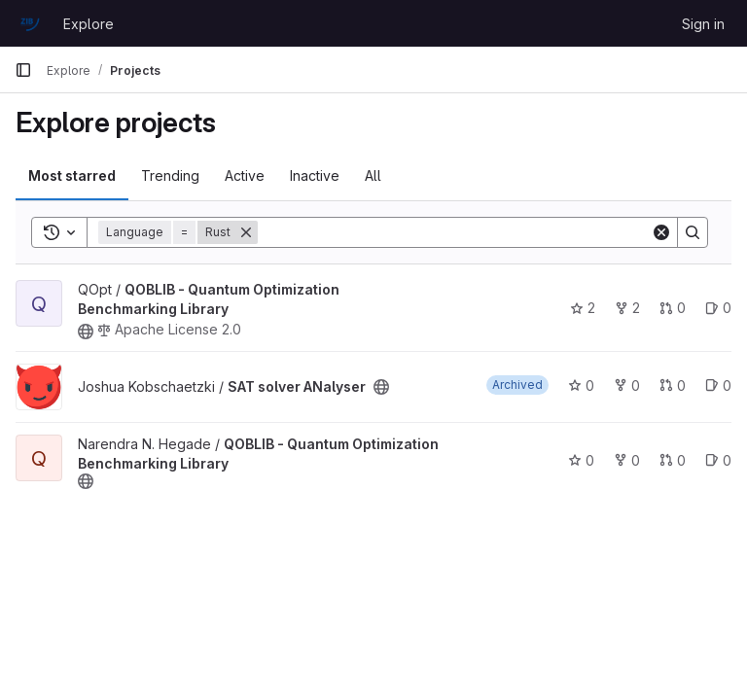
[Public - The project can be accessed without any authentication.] (86, 332)
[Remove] (246, 232)
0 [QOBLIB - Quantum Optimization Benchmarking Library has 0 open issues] (718, 308)
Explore (89, 24)
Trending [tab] (170, 175)
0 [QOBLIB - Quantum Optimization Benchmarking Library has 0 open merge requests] (673, 308)
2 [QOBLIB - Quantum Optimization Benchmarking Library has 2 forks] (627, 308)
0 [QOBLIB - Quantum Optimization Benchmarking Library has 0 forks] (627, 460)
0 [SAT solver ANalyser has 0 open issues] (718, 385)
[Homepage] (29, 23)
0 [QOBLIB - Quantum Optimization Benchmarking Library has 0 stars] (581, 460)
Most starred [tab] (72, 175)
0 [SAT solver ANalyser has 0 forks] (627, 385)
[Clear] (661, 232)
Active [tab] (245, 175)
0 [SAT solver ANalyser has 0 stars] (581, 385)
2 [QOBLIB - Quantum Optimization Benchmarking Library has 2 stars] (583, 308)
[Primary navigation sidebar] (23, 70)
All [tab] (373, 175)
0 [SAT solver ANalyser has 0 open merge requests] (673, 385)
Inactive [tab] (315, 175)
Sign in (703, 24)
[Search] (454, 232)
